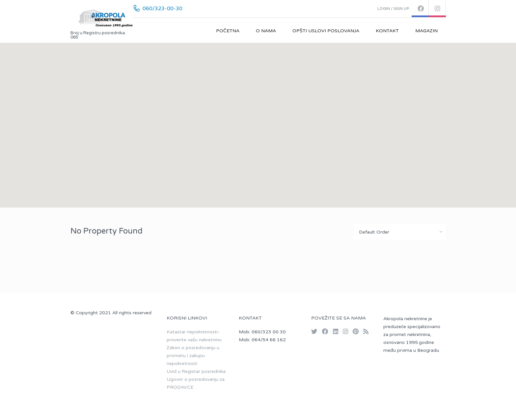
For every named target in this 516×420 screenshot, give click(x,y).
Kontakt (387, 31)
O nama (266, 31)
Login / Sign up (393, 9)
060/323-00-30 (163, 9)
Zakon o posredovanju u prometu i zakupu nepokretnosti (193, 356)
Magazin (426, 31)
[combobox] (400, 232)
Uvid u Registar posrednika (196, 371)
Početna (228, 31)
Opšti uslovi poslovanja (326, 31)
